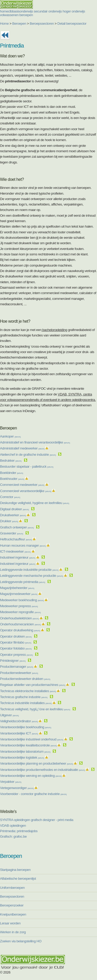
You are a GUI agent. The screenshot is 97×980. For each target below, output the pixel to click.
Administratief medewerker (22, 448)
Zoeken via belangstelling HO (21, 941)
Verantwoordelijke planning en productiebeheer (36, 763)
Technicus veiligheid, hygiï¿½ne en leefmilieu (35, 709)
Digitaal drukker (14, 509)
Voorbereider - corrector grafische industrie (33, 794)
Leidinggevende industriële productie (29, 570)
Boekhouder (12, 479)
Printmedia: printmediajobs (19, 831)
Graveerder (12, 533)
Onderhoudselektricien (19, 618)
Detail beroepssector (72, 24)
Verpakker (11, 782)
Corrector (10, 497)
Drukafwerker (13, 515)
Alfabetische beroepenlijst (18, 879)
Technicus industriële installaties (26, 703)
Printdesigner (13, 661)
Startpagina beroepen (15, 870)
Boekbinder (12, 473)
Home (4, 24)
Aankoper (10, 436)
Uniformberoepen (12, 888)
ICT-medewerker (15, 551)
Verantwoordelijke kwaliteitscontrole (28, 745)
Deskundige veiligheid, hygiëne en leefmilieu (35, 503)
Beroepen (19, 24)
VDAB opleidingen (13, 826)
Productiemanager (17, 667)
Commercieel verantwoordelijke (26, 491)
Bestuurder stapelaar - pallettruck (27, 466)
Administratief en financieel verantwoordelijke (35, 442)
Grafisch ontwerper (17, 527)
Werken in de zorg (13, 932)
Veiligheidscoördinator (19, 721)
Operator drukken (16, 636)
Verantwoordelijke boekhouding (26, 727)
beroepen (26, 15)
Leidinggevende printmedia (23, 582)
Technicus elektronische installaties (28, 691)
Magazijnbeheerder (17, 588)
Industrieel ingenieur (18, 557)
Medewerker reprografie (20, 612)
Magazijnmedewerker (19, 594)
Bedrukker (11, 461)
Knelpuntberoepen (13, 914)
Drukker (9, 521)
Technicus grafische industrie (24, 697)
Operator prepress (16, 655)
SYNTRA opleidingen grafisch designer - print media (37, 820)
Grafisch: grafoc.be (13, 836)
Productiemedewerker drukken (25, 679)
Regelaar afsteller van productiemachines (33, 685)
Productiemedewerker (19, 673)
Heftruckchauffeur (16, 539)
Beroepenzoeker (12, 905)
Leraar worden (10, 923)
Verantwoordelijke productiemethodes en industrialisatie (42, 770)
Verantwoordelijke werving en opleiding (31, 776)
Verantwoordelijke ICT (19, 733)
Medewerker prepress (19, 606)
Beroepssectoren (42, 24)
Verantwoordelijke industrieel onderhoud (32, 739)
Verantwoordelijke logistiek (22, 757)
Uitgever (9, 715)
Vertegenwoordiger (17, 788)
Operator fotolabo (16, 648)
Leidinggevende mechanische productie (32, 576)
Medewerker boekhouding (22, 600)
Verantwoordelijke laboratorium (25, 751)
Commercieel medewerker (22, 485)
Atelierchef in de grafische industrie (28, 455)
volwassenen (9, 15)
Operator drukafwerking (20, 630)
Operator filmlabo (16, 642)
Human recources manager (23, 545)
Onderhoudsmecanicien (20, 624)
